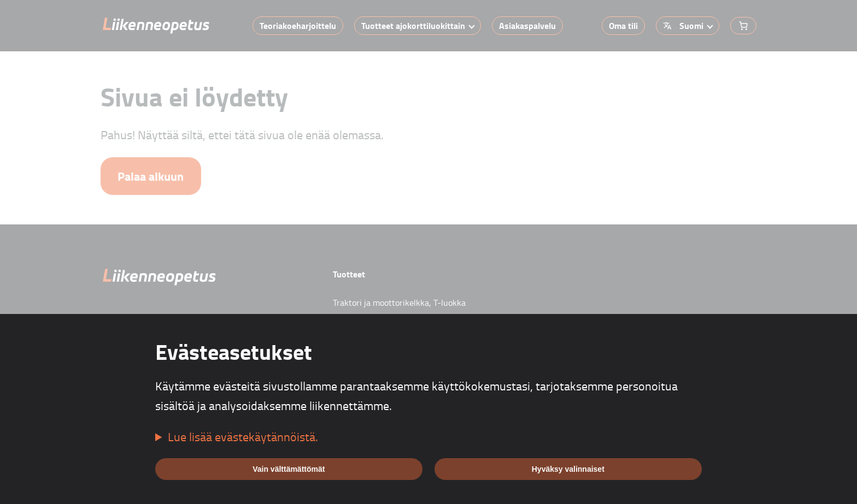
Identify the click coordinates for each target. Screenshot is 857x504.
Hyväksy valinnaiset (568, 469)
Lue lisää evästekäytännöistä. (243, 437)
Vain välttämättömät (289, 469)
